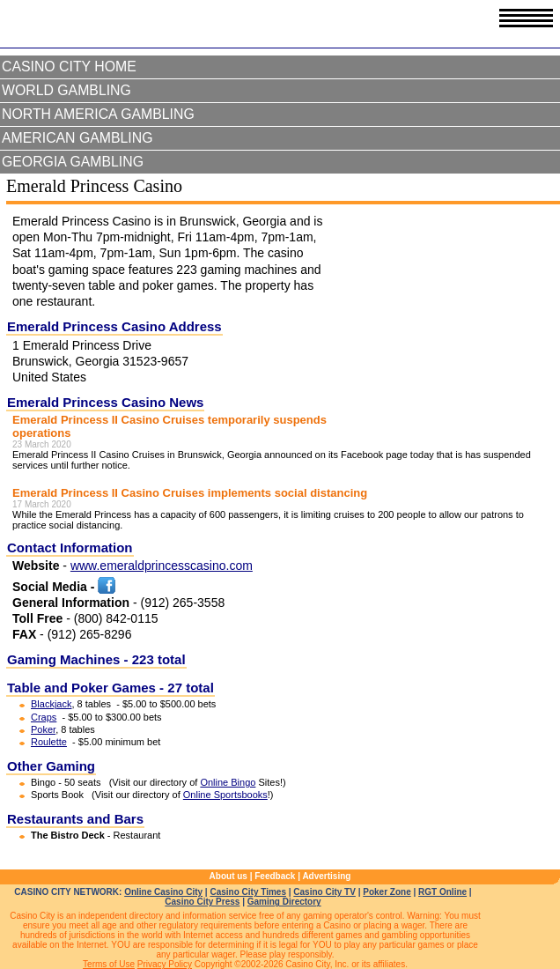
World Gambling (66, 90)
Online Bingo (228, 782)
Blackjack (51, 704)
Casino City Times (248, 892)
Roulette (49, 742)
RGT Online (442, 892)
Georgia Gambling (73, 162)
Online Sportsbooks (225, 795)
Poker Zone (387, 892)
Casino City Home (69, 67)
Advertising (326, 876)
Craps (44, 717)
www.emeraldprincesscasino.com (162, 566)
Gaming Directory (284, 902)
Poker (43, 729)
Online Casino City (163, 892)
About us (228, 876)
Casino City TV (324, 892)
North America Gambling (98, 114)
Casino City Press (202, 902)
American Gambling (77, 138)
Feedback (275, 876)
